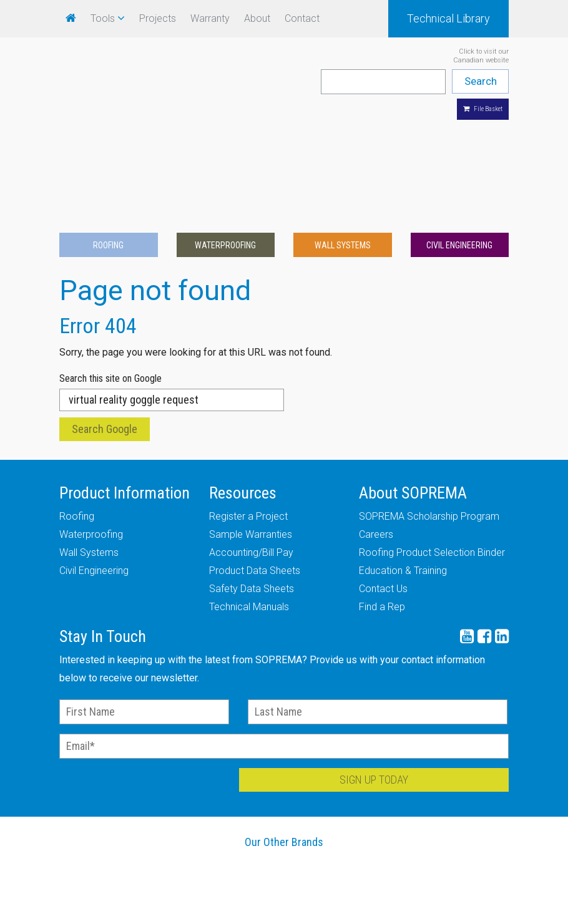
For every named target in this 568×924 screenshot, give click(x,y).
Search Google (105, 328)
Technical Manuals (249, 506)
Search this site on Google (110, 278)
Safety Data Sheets (252, 488)
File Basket (483, 109)
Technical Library (448, 18)
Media (284, 912)
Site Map (520, 912)
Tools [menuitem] (103, 18)
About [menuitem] (257, 18)
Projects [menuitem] (158, 18)
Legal (441, 912)
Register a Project (248, 416)
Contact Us (383, 488)
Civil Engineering (459, 144)
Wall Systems (343, 144)
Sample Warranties (251, 434)
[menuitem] (71, 18)
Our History (127, 912)
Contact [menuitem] (302, 18)
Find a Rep (382, 506)
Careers (376, 434)
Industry (363, 912)
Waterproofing (225, 144)
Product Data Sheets (255, 470)
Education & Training (403, 470)
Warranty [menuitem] (210, 18)
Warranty (49, 912)
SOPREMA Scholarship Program (429, 416)
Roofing (108, 144)
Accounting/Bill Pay (251, 452)
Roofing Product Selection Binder (432, 452)
